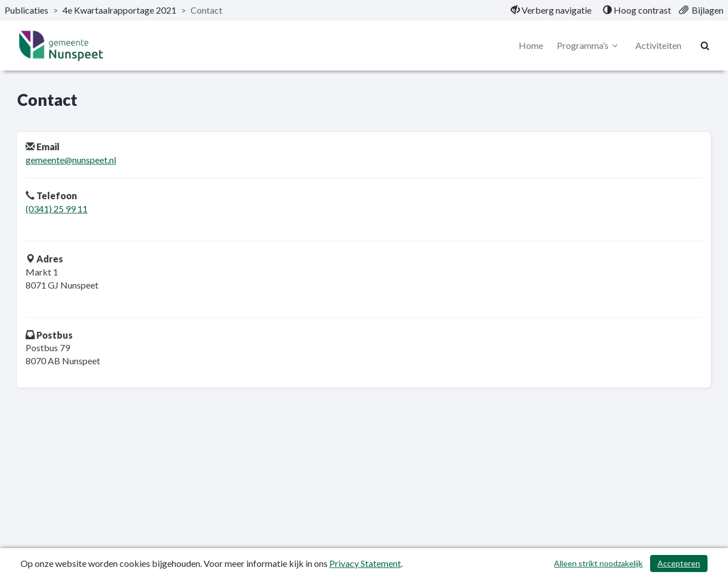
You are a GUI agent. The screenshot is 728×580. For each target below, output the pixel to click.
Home (531, 45)
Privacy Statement (365, 563)
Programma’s (589, 46)
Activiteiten (658, 45)
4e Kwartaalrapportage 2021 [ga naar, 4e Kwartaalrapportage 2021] (119, 10)
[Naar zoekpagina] (705, 46)
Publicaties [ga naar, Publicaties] (26, 10)
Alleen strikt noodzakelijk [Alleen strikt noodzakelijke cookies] (598, 563)
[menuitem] (551, 10)
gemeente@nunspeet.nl (71, 160)
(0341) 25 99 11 (57, 209)
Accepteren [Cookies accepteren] (679, 563)
